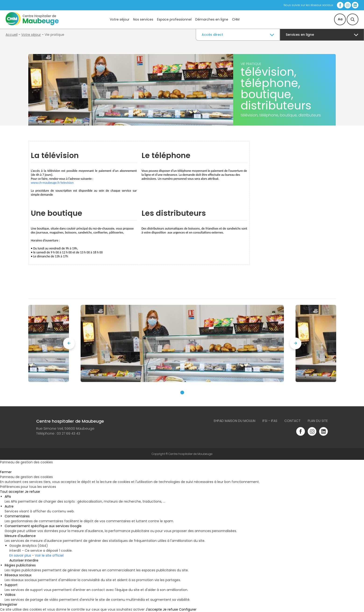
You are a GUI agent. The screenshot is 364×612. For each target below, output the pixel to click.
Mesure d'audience (20, 536)
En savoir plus (20, 555)
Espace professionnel (174, 19)
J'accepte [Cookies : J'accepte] (154, 609)
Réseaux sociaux (18, 575)
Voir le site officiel (49, 555)
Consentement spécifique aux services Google (43, 526)
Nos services (143, 19)
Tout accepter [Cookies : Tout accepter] (12, 492)
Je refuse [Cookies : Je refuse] (32, 492)
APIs (8, 497)
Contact (293, 421)
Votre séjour (120, 19)
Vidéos (10, 595)
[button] (182, 392)
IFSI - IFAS (270, 421)
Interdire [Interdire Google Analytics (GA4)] (32, 560)
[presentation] (69, 343)
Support (11, 585)
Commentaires (17, 516)
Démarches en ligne (212, 19)
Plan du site (318, 421)
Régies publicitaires (20, 565)
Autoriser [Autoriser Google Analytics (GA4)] (17, 560)
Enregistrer (9, 605)
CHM (236, 19)
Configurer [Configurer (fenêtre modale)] (188, 609)
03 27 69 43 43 (68, 433)
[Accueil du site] (32, 24)
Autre (9, 506)
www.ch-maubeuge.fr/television (52, 183)
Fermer (6, 472)
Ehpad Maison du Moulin (235, 421)
